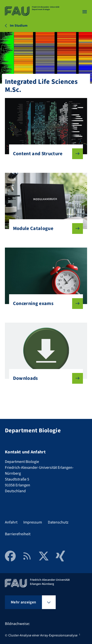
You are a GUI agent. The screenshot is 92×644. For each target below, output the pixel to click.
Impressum (33, 522)
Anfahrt (11, 522)
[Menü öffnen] (85, 12)
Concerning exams (44, 304)
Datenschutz (58, 522)
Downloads (44, 378)
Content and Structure (44, 154)
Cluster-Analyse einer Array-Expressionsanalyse (43, 635)
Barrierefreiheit (18, 534)
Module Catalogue (44, 229)
